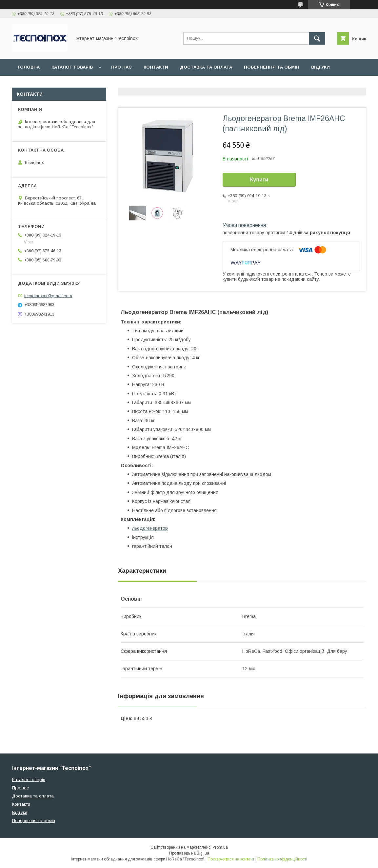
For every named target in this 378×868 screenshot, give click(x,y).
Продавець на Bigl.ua (189, 853)
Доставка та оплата (206, 67)
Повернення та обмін (272, 67)
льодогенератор (150, 528)
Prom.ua (220, 847)
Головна (29, 67)
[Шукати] (317, 38)
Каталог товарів (72, 67)
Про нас (121, 67)
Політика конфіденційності (282, 859)
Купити (259, 180)
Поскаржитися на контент (231, 859)
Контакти (156, 67)
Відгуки (320, 67)
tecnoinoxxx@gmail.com (48, 295)
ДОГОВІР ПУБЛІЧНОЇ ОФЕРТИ (52, 84)
